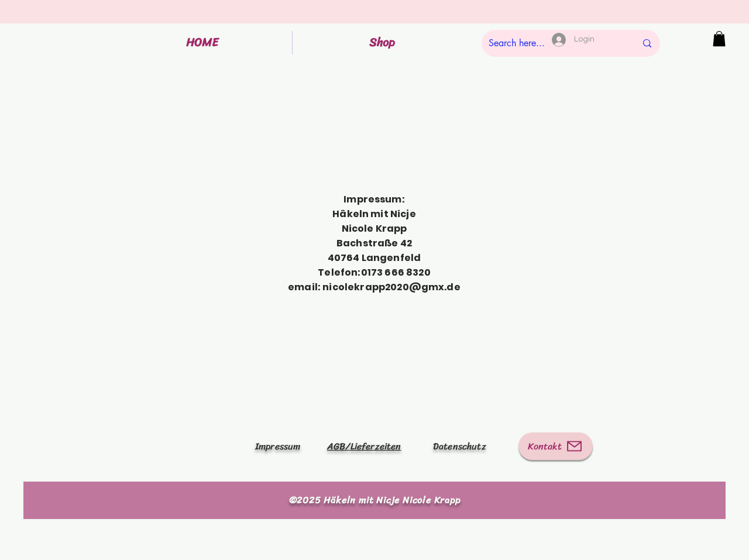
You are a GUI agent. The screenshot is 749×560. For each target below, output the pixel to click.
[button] (719, 39)
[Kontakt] (556, 446)
